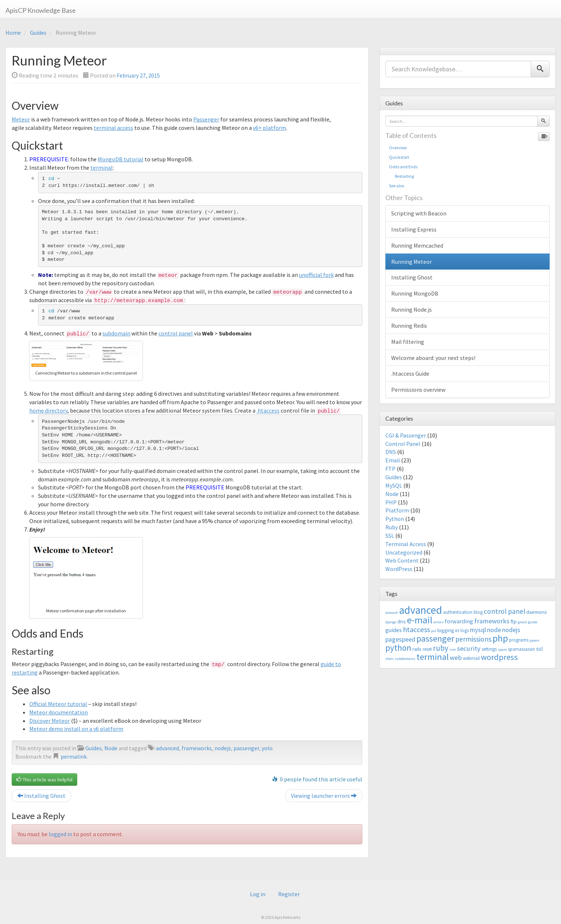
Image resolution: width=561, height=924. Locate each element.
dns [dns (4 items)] (402, 621)
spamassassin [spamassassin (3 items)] (521, 649)
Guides (38, 33)
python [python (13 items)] (398, 648)
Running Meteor (412, 262)
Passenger (206, 119)
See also (397, 186)
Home (13, 33)
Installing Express (414, 229)
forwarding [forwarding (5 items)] (459, 621)
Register (289, 894)
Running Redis (409, 326)
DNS (391, 452)
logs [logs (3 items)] (465, 630)
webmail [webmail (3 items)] (471, 658)
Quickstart (399, 157)
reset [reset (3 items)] (427, 649)
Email (393, 460)
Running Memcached (417, 245)
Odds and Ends (403, 167)
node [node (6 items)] (494, 630)
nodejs (223, 748)
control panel (176, 333)
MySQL (394, 485)
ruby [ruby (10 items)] (441, 648)
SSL (390, 536)
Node (111, 748)
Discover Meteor (50, 721)
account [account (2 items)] (392, 613)
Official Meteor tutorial (58, 704)
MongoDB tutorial (121, 159)
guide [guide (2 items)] (533, 622)
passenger (246, 748)
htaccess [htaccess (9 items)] (416, 630)
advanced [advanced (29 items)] (420, 610)
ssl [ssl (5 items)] (540, 649)
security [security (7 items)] (469, 648)
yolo (267, 748)
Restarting (401, 176)
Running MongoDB (415, 293)
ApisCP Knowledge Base (41, 10)
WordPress (399, 569)
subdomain (116, 333)
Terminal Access (406, 544)
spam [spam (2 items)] (502, 649)
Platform (397, 510)
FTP (390, 469)
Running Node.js (412, 309)
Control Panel (403, 444)
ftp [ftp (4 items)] (514, 621)
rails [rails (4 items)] (417, 649)
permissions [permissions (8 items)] (473, 639)
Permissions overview (418, 390)
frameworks (197, 748)
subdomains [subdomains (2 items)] (405, 659)
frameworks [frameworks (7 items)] (492, 621)
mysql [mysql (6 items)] (478, 630)
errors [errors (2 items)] (439, 622)
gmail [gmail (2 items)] (522, 622)
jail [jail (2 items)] (434, 631)
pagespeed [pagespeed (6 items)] (400, 639)
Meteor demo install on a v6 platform (76, 729)
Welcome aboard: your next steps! (433, 358)
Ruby (392, 527)
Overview (398, 148)
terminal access (113, 128)
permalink (74, 756)
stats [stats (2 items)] (390, 659)
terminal (102, 168)
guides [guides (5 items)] (394, 630)
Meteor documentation (59, 712)
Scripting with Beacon (419, 213)
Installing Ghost (41, 796)
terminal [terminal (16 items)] (433, 657)
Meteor (21, 119)
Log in (258, 894)
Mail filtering (408, 342)
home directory (48, 410)
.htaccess (268, 410)
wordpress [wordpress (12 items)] (499, 657)
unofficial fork (316, 275)
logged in (60, 834)
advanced (167, 748)
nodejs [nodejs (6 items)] (511, 630)
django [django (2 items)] (391, 622)
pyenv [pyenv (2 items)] (534, 640)
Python (395, 519)
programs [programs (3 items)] (519, 640)
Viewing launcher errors (324, 796)
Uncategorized (404, 552)
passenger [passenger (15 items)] (435, 638)
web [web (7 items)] (456, 658)
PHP (391, 502)
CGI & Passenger (406, 435)
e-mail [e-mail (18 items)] (420, 620)
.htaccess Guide (410, 373)
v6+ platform (270, 128)
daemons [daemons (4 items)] (537, 612)
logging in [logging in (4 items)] (448, 630)
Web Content (402, 560)
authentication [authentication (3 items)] (458, 612)
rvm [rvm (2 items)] (453, 649)
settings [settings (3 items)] (489, 649)
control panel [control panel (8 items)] (504, 611)
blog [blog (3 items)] (478, 612)
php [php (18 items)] (500, 638)
